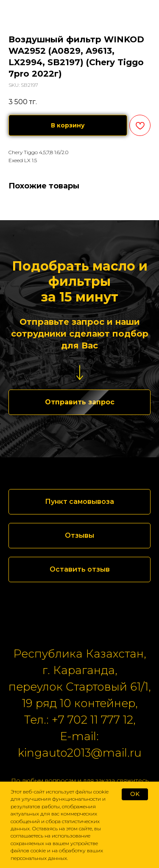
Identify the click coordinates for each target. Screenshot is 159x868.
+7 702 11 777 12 (92, 720)
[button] (79, 402)
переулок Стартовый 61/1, (79, 687)
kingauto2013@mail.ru (80, 753)
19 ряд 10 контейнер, (80, 703)
